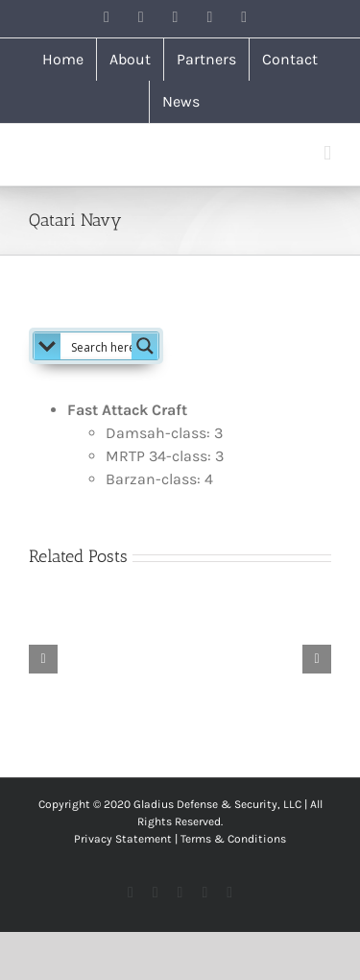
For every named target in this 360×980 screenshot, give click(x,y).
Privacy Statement (123, 839)
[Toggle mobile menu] (327, 153)
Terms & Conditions (233, 839)
